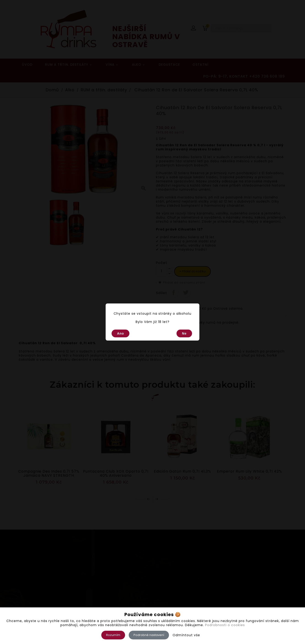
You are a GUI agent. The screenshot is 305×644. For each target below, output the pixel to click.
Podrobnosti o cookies (225, 625)
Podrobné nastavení (149, 635)
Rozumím (113, 635)
